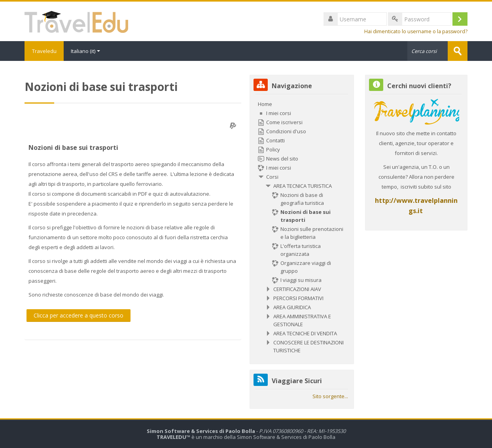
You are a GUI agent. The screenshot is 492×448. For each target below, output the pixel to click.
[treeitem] (302, 227)
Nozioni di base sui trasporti (73, 147)
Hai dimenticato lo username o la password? (416, 31)
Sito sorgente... (330, 396)
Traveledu (45, 51)
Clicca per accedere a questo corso (79, 315)
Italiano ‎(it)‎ (87, 51)
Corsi (272, 177)
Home (265, 104)
